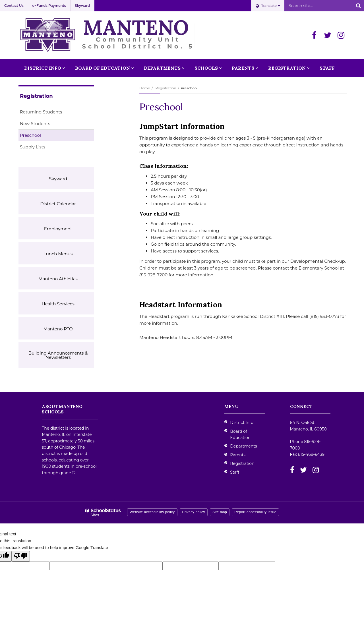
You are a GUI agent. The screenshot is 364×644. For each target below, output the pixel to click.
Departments (244, 446)
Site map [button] (220, 512)
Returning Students (41, 112)
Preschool (30, 135)
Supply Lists (33, 147)
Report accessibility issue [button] (255, 512)
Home (145, 88)
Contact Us (14, 6)
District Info (242, 423)
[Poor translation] (21, 556)
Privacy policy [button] (194, 512)
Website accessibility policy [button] (152, 512)
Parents (238, 455)
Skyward (82, 6)
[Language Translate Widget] (268, 6)
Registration (166, 88)
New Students (35, 124)
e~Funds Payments (49, 6)
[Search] (358, 6)
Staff (235, 472)
